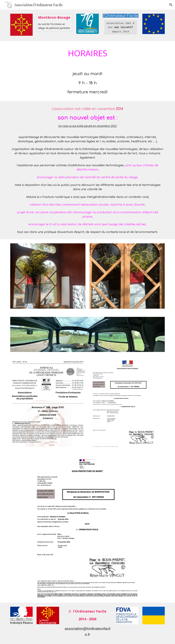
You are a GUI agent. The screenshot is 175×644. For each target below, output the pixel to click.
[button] (171, 5)
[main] (121, 27)
